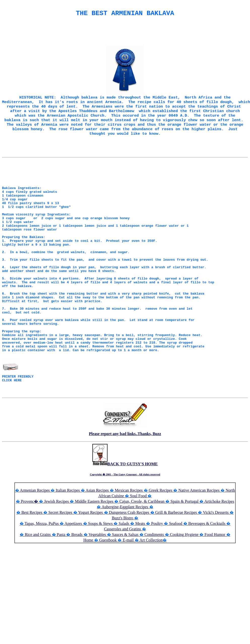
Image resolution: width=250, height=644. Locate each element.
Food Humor (215, 589)
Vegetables (97, 589)
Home (88, 595)
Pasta (61, 589)
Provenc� (29, 556)
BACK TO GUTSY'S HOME (125, 518)
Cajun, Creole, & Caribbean (142, 556)
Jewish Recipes (57, 556)
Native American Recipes (199, 545)
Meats (140, 578)
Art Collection (151, 595)
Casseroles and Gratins (122, 584)
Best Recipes (32, 567)
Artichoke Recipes (219, 556)
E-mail (128, 595)
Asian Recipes (97, 545)
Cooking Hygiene (185, 589)
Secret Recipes (60, 567)
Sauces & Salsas (125, 589)
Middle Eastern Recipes (95, 556)
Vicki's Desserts (216, 567)
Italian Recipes (68, 545)
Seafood (175, 578)
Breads (77, 589)
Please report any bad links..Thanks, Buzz (125, 488)
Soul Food (138, 550)
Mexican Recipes (129, 545)
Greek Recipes (161, 545)
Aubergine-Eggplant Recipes (125, 561)
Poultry (157, 578)
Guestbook (108, 595)
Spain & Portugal (184, 556)
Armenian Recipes (35, 545)
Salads (124, 578)
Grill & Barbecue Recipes (177, 567)
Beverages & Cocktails (207, 578)
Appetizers (74, 578)
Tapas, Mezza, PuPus (42, 578)
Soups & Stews (100, 578)
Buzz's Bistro (122, 572)
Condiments (154, 589)
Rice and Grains (38, 589)
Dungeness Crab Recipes (129, 567)
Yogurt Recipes (90, 567)
